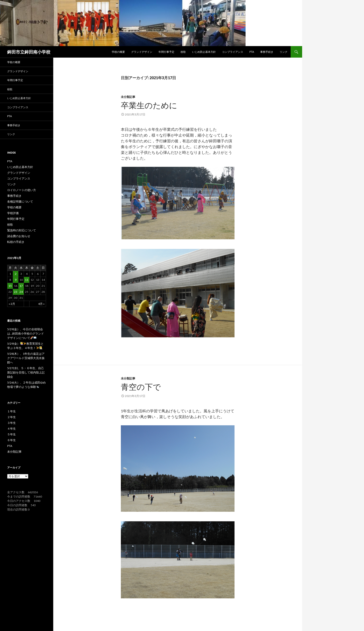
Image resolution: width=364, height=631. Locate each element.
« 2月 (12, 304)
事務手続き (267, 52)
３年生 (12, 423)
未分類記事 (128, 97)
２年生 (12, 417)
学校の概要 (118, 52)
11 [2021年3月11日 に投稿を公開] (27, 280)
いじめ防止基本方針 (204, 52)
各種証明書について (20, 201)
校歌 (183, 52)
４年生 (12, 429)
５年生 (12, 434)
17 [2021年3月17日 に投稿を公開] (21, 286)
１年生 (12, 411)
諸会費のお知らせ (19, 236)
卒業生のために (149, 105)
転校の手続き (16, 242)
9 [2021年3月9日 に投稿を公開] (16, 280)
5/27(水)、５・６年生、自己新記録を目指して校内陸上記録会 (26, 372)
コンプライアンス (233, 52)
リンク (284, 52)
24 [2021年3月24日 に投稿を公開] (21, 292)
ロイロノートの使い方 (22, 190)
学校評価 (13, 213)
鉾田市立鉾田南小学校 (29, 52)
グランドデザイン (142, 52)
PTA (252, 52)
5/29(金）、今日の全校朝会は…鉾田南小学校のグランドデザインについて (26, 334)
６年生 (12, 440)
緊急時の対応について (22, 230)
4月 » (41, 304)
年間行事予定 (166, 52)
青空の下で (141, 387)
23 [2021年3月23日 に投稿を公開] (16, 292)
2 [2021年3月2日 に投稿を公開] (16, 274)
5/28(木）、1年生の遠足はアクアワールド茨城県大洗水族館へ (26, 358)
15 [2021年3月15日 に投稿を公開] (10, 286)
